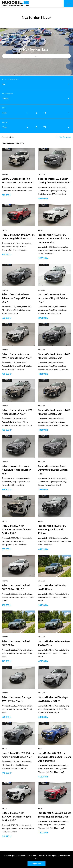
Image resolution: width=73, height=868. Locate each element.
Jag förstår (36, 864)
